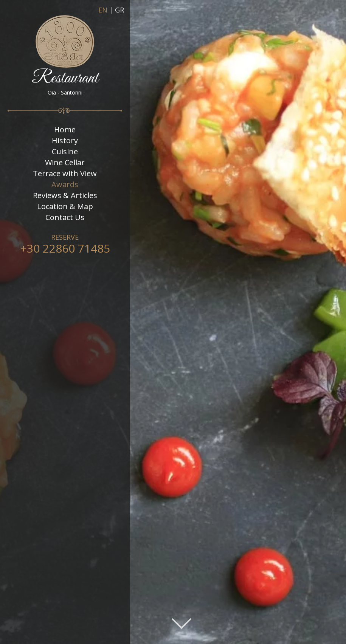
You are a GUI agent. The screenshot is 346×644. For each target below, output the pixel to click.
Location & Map (65, 206)
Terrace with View (65, 174)
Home (65, 130)
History (65, 141)
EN (103, 10)
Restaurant (65, 55)
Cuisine (65, 152)
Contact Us (65, 217)
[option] (173, 322)
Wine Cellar (65, 163)
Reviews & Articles (65, 196)
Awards (65, 185)
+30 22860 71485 (65, 248)
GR (119, 10)
